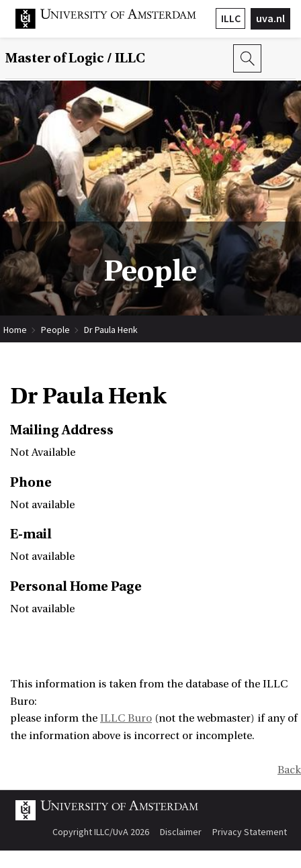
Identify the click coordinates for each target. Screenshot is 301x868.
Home (15, 330)
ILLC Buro (126, 718)
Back (289, 770)
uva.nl (270, 18)
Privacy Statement (250, 832)
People (55, 330)
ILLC (231, 18)
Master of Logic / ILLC (75, 58)
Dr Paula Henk (111, 330)
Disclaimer (181, 832)
